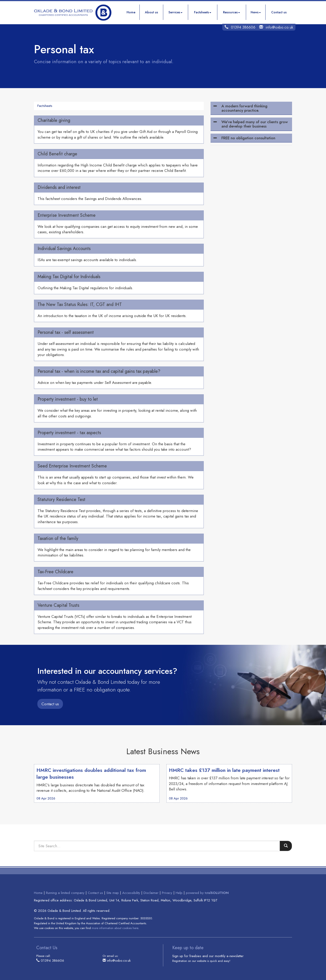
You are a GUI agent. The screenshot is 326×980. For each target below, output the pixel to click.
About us (151, 12)
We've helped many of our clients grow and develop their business (255, 124)
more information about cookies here (115, 928)
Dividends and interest (59, 187)
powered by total (207, 893)
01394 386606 (243, 27)
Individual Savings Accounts (64, 249)
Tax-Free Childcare (55, 572)
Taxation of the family (58, 538)
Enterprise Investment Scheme (67, 215)
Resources (231, 12)
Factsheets (203, 12)
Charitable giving (54, 120)
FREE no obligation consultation (248, 138)
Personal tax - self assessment (66, 332)
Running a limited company (65, 893)
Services (175, 12)
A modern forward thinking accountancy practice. (244, 108)
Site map (113, 893)
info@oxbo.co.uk (279, 27)
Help (179, 893)
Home (131, 12)
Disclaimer (151, 893)
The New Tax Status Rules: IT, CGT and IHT (80, 305)
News (256, 12)
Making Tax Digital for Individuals (69, 277)
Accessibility (131, 893)
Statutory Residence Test (61, 500)
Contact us (279, 12)
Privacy (167, 893)
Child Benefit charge (57, 154)
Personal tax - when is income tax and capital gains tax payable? (99, 371)
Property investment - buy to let (68, 399)
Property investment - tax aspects (69, 433)
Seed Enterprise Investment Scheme (72, 466)
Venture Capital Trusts (58, 605)
